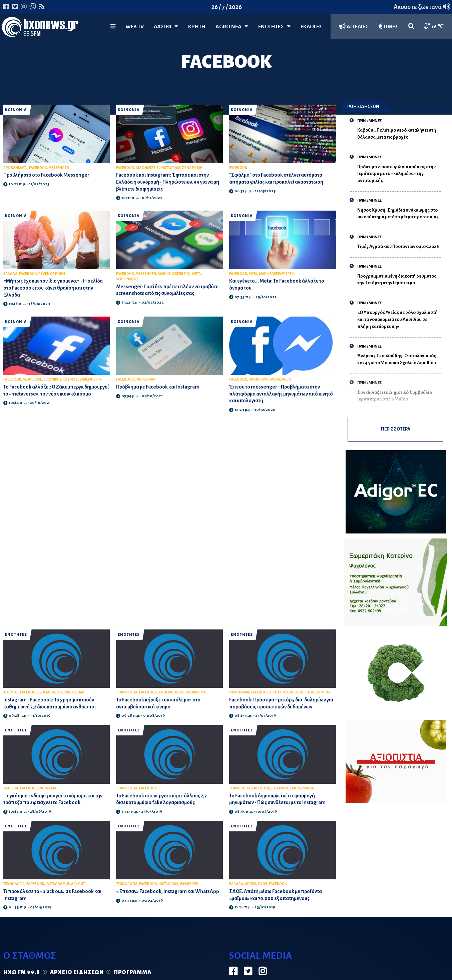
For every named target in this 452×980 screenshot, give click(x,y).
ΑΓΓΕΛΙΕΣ (354, 26)
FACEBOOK (38, 168)
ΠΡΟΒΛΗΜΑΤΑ (15, 168)
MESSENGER (59, 168)
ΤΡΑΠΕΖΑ (11, 788)
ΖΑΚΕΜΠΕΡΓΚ (90, 379)
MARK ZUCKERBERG (174, 274)
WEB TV (135, 27)
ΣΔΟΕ (262, 884)
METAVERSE (32, 379)
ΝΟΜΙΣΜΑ (48, 788)
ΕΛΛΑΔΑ (10, 274)
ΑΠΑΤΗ (250, 884)
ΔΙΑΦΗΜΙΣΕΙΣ (147, 168)
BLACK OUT (76, 884)
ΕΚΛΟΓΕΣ (311, 27)
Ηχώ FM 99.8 (22, 972)
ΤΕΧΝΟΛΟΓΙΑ (127, 692)
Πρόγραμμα (133, 972)
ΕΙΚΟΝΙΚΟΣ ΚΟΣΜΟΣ (61, 379)
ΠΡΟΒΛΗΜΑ (259, 379)
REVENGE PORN (52, 274)
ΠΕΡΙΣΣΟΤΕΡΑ (396, 429)
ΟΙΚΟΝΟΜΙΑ (239, 692)
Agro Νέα (232, 26)
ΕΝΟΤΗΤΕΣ (274, 26)
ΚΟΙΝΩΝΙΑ (16, 110)
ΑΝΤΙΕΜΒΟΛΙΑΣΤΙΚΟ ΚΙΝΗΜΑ (182, 692)
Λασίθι (166, 26)
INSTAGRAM (170, 168)
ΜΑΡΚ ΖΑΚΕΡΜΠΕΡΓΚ (276, 274)
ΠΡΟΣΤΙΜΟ (279, 692)
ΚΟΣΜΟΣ (11, 692)
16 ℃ (434, 26)
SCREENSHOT (127, 279)
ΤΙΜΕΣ (388, 26)
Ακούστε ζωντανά (422, 7)
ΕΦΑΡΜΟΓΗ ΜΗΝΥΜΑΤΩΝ (293, 788)
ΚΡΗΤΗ (197, 27)
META (196, 274)
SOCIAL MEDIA (51, 692)
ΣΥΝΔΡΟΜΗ (192, 168)
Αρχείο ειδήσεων (77, 972)
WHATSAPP (189, 884)
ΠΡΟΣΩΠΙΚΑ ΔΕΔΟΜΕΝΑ (310, 692)
